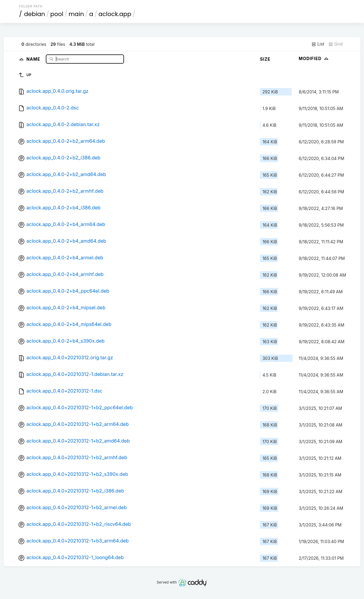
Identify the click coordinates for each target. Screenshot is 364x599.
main (76, 14)
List (318, 44)
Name (34, 59)
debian (35, 14)
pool (57, 14)
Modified (314, 58)
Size (265, 59)
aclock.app (115, 14)
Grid (335, 44)
